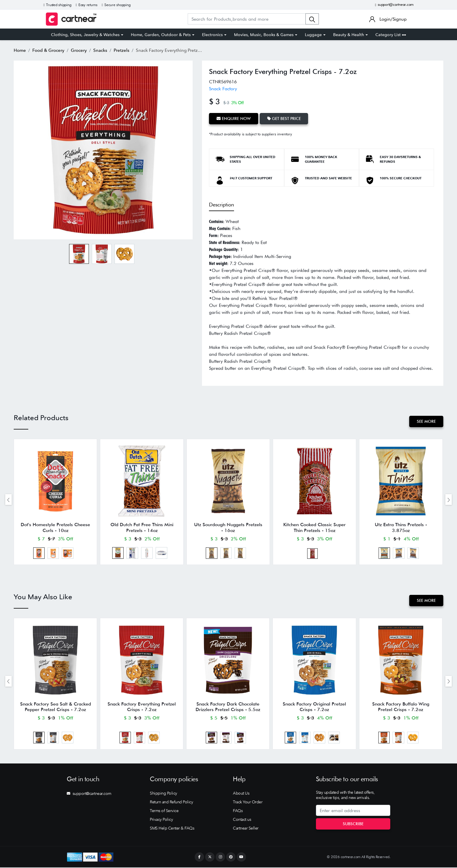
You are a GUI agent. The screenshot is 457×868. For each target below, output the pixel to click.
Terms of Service (164, 811)
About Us (241, 794)
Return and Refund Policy (171, 802)
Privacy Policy (161, 820)
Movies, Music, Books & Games (264, 35)
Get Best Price (284, 119)
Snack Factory (223, 89)
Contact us (242, 820)
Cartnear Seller (246, 829)
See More (426, 421)
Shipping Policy (164, 794)
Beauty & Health (349, 35)
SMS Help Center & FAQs (172, 829)
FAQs (238, 811)
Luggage (313, 35)
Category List (391, 35)
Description (222, 205)
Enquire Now (234, 119)
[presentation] (8, 500)
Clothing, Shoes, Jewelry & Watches (85, 35)
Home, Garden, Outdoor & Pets (161, 35)
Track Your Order (248, 802)
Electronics (212, 35)
